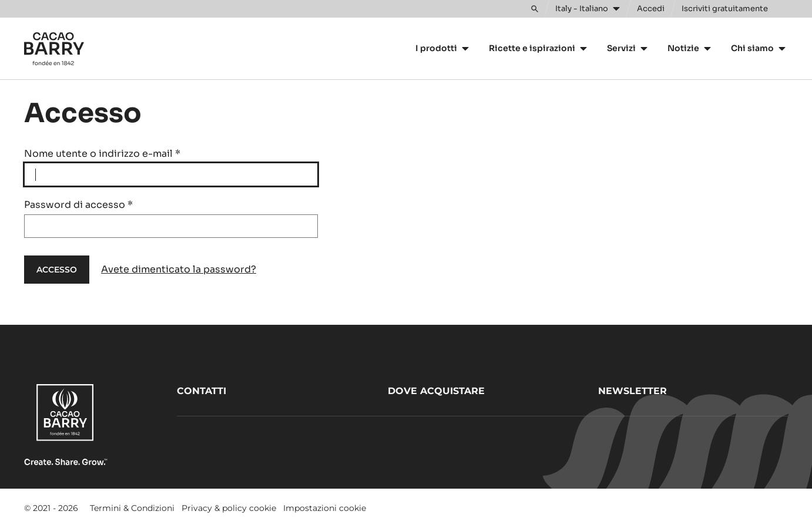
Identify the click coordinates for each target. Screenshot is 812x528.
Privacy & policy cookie (229, 508)
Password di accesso (78, 205)
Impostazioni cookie (325, 508)
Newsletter (633, 391)
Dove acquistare (436, 391)
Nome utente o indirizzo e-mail (102, 154)
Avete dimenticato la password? (179, 269)
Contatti (202, 391)
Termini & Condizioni (132, 508)
